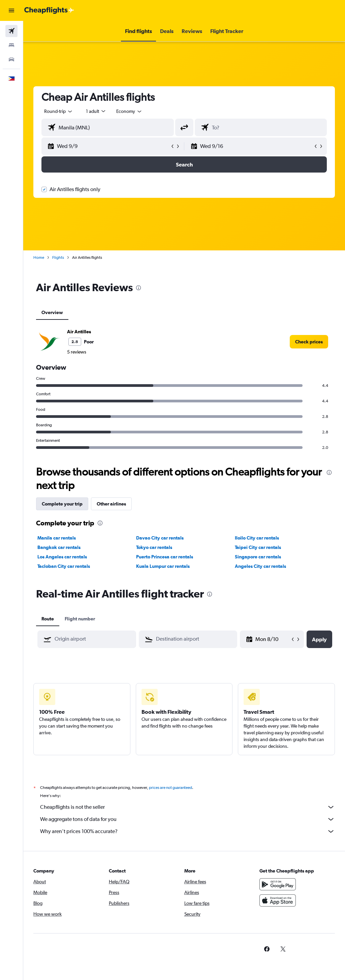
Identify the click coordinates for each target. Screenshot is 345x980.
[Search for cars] (11, 59)
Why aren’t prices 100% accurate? (187, 831)
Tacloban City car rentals (64, 566)
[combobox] (129, 111)
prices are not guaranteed (170, 788)
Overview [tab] (52, 312)
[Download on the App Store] (278, 900)
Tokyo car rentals (154, 547)
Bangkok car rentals (59, 547)
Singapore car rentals (258, 557)
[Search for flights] (11, 31)
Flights (58, 257)
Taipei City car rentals (258, 547)
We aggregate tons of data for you (187, 819)
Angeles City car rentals (260, 566)
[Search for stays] (11, 45)
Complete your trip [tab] (62, 504)
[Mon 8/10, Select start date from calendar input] (273, 639)
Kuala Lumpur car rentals (163, 566)
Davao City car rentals (160, 538)
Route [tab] (48, 619)
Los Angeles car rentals (62, 557)
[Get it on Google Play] (278, 884)
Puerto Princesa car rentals (165, 557)
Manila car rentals (57, 538)
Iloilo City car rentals (257, 538)
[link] (309, 342)
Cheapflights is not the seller (187, 807)
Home (39, 257)
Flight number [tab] (80, 619)
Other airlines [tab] (111, 504)
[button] (11, 10)
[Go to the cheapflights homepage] (49, 10)
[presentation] (138, 288)
